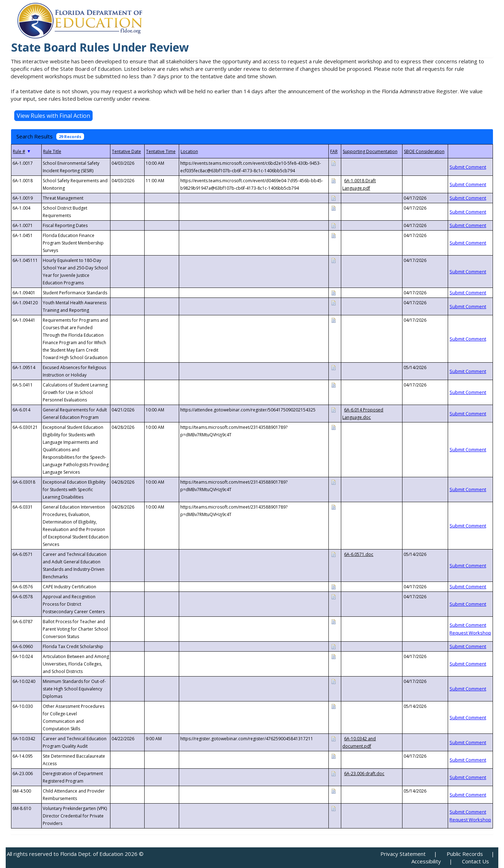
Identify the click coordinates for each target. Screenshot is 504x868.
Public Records (465, 854)
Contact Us (476, 861)
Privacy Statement (403, 854)
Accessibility (426, 861)
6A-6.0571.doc (359, 554)
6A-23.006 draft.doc (364, 774)
